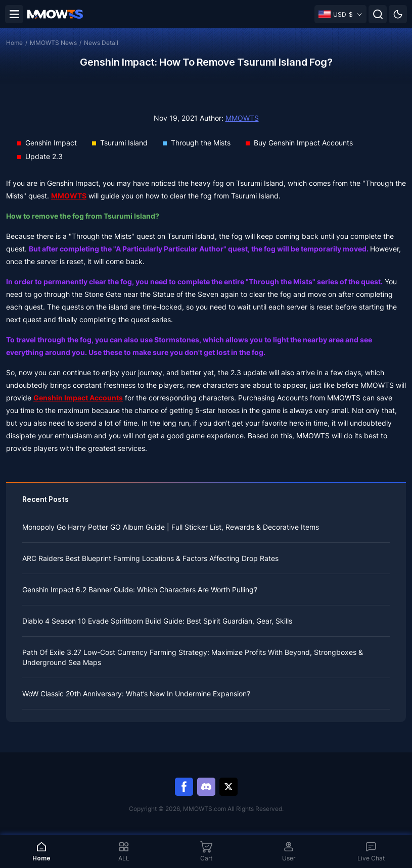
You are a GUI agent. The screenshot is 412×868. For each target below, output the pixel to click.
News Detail (101, 43)
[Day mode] (398, 14)
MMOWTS (242, 118)
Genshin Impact (51, 143)
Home (14, 43)
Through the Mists (201, 143)
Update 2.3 (44, 156)
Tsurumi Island (124, 143)
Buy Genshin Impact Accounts (303, 143)
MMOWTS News (53, 43)
